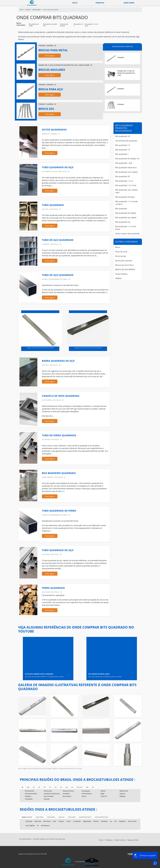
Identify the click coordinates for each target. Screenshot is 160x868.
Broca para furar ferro (125, 265)
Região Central (27, 817)
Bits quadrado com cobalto (34, 25)
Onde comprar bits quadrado (128, 234)
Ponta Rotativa (121, 274)
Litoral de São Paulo (101, 817)
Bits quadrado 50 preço (125, 197)
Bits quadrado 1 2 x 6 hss (126, 185)
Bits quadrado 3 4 (123, 150)
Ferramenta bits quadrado (64, 25)
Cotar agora (50, 56)
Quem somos (129, 3)
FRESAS (118, 278)
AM (87, 787)
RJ (22, 787)
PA (93, 787)
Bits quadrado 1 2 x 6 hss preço (91, 25)
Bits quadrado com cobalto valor (50, 25)
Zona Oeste (51, 817)
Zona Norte (40, 817)
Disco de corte (121, 252)
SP (39, 787)
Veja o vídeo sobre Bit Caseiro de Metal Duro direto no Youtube (105, 677)
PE (61, 787)
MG (28, 787)
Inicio (75, 3)
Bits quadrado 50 (122, 176)
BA (67, 787)
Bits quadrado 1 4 (123, 145)
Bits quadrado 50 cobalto (126, 213)
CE (72, 787)
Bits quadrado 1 (122, 154)
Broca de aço (121, 256)
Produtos (100, 3)
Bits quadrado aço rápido (126, 218)
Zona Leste (72, 817)
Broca (118, 247)
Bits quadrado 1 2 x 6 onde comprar (127, 203)
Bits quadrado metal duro (126, 168)
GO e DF (80, 787)
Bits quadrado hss (123, 222)
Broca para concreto (124, 261)
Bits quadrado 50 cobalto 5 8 (127, 159)
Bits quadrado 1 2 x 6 (79, 25)
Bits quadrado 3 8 (123, 136)
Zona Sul (61, 817)
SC (50, 787)
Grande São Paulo (85, 817)
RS (56, 787)
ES (34, 787)
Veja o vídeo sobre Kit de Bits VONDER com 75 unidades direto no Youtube (44, 677)
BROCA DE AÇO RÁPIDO (125, 270)
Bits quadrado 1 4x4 (124, 163)
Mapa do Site (133, 840)
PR (45, 787)
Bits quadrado (121, 209)
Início (101, 840)
